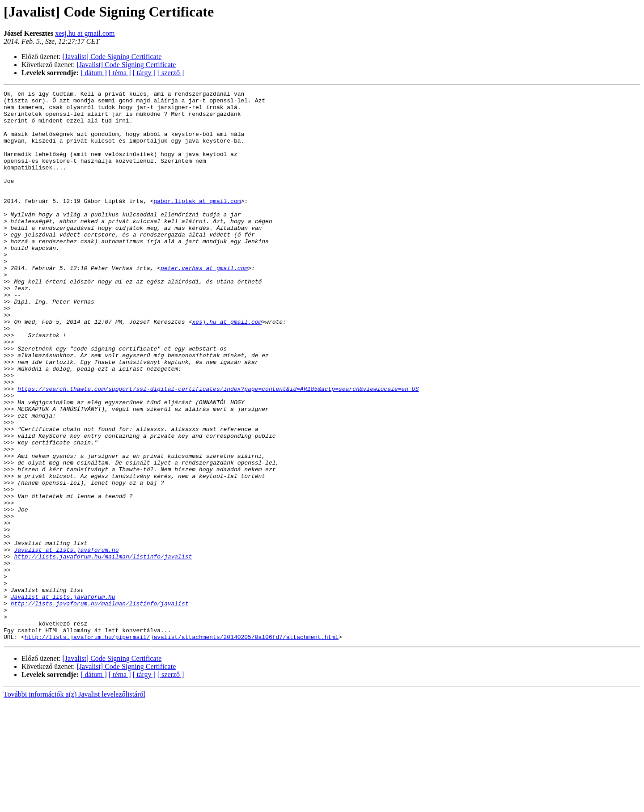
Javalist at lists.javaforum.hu (66, 642)
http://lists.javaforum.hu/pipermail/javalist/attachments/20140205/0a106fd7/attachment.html (182, 747)
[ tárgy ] (144, 73)
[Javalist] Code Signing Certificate (112, 57)
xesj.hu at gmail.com (85, 33)
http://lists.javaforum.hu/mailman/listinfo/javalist (103, 650)
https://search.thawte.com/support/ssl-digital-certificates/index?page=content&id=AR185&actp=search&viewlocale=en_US (218, 449)
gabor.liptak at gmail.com (197, 224)
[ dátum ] (94, 73)
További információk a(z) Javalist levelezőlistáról (74, 804)
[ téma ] (120, 73)
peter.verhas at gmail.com (204, 304)
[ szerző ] (171, 73)
